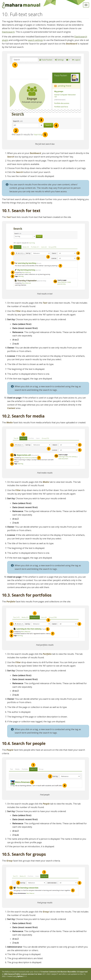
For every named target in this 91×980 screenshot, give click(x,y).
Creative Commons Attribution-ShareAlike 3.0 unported (64, 972)
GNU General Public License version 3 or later (23, 974)
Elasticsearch (8, 32)
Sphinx (20, 976)
